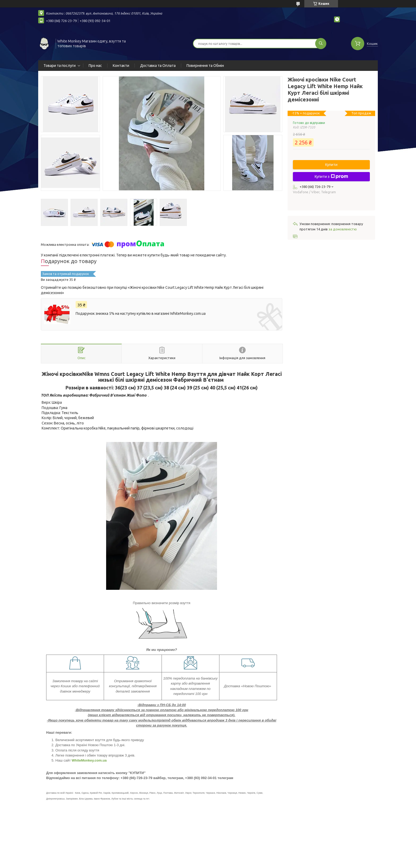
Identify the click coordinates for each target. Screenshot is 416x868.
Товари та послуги (60, 66)
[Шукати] (321, 44)
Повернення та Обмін (205, 66)
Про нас (95, 66)
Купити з (331, 177)
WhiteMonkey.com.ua (89, 760)
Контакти (121, 66)
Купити (331, 165)
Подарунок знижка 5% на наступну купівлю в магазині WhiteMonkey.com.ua (141, 313)
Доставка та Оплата (158, 66)
